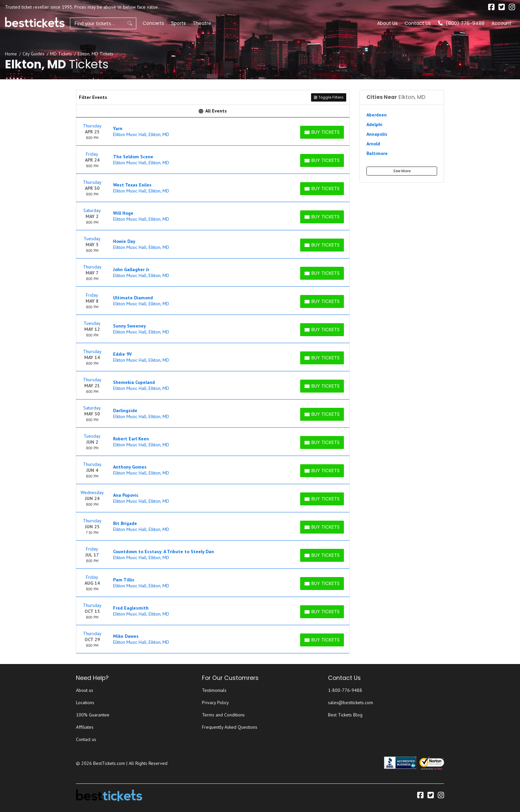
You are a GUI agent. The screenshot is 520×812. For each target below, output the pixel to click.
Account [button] (501, 23)
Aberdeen (377, 115)
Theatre (202, 23)
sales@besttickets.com (351, 702)
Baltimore (377, 153)
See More (402, 171)
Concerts (153, 23)
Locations (85, 702)
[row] (213, 132)
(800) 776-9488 (461, 23)
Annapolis (377, 134)
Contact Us (418, 23)
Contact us (86, 739)
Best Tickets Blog (345, 715)
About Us (387, 23)
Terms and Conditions (223, 715)
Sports (178, 23)
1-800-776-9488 (345, 690)
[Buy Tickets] (322, 132)
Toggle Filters (329, 97)
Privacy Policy (215, 702)
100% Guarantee (93, 715)
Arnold (373, 144)
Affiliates (85, 727)
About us (85, 690)
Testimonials (214, 690)
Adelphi (374, 124)
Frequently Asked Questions (230, 727)
